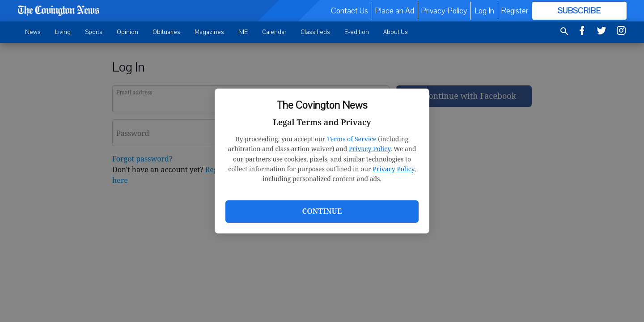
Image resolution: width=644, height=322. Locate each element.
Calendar (274, 32)
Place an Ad (394, 11)
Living (63, 32)
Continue (322, 211)
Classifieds (315, 32)
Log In (484, 11)
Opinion (127, 32)
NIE (243, 32)
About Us (396, 32)
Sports (94, 32)
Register (515, 11)
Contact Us (350, 11)
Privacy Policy (370, 149)
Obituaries (166, 32)
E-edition (357, 32)
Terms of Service (352, 139)
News (33, 32)
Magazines (209, 32)
